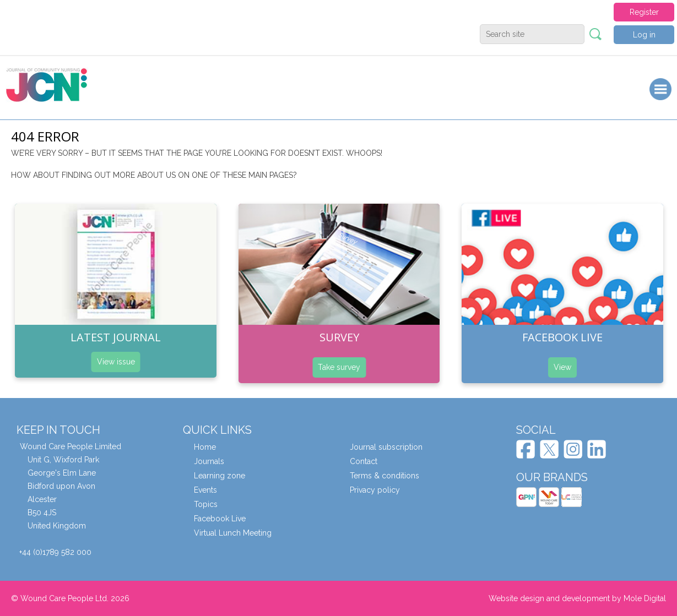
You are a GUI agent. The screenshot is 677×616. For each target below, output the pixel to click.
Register (644, 12)
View (562, 367)
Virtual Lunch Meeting (233, 533)
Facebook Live (220, 519)
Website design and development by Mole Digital (577, 598)
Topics (206, 504)
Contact (364, 461)
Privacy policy (375, 490)
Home (205, 447)
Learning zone (220, 476)
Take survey (339, 367)
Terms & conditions (384, 476)
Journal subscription (386, 447)
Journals (209, 461)
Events (205, 490)
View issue (116, 362)
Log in (644, 35)
